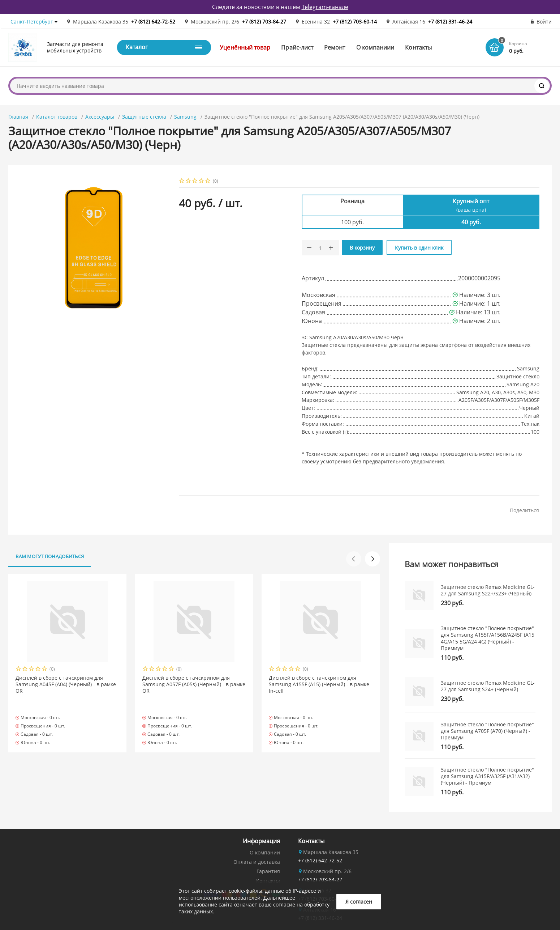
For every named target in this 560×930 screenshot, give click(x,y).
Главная (18, 117)
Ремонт (335, 47)
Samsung (185, 117)
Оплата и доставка (257, 862)
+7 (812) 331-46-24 (450, 22)
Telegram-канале (325, 7)
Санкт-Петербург (32, 22)
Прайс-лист (297, 47)
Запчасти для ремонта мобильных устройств (75, 47)
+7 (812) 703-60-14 (355, 22)
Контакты (418, 47)
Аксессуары (100, 117)
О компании (265, 852)
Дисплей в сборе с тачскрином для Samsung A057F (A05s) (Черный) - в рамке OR (194, 684)
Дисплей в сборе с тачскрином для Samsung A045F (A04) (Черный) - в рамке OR (66, 684)
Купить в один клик (419, 248)
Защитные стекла (144, 117)
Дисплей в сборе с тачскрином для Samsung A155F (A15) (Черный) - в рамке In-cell (319, 684)
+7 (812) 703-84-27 (264, 22)
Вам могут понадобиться (50, 556)
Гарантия (268, 871)
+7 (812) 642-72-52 (153, 22)
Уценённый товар (245, 47)
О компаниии (375, 47)
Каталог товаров (57, 117)
